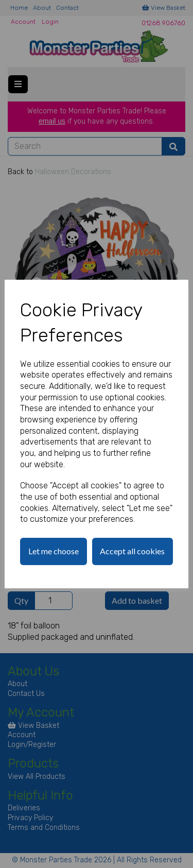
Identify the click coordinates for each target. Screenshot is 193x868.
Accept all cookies (132, 551)
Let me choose (54, 551)
